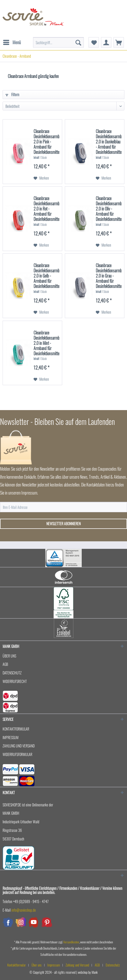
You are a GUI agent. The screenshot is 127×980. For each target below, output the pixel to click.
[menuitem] (12, 40)
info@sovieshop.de (24, 910)
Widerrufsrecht (15, 681)
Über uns (9, 656)
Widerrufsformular (17, 754)
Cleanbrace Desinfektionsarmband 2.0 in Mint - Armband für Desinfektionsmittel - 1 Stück (46, 343)
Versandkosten (71, 942)
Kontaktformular (16, 729)
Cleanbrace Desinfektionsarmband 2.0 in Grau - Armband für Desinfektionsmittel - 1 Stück (109, 275)
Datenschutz (12, 673)
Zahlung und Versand (19, 746)
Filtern (12, 94)
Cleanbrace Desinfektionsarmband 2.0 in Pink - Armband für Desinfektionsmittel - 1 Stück (46, 141)
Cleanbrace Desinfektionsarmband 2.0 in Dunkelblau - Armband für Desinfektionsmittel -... (109, 141)
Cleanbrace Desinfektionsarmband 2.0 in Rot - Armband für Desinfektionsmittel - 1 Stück (46, 208)
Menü (12, 42)
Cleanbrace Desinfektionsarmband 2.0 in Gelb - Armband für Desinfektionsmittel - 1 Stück (46, 275)
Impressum (11, 737)
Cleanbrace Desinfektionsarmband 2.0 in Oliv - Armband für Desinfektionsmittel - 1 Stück (109, 208)
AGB (5, 664)
